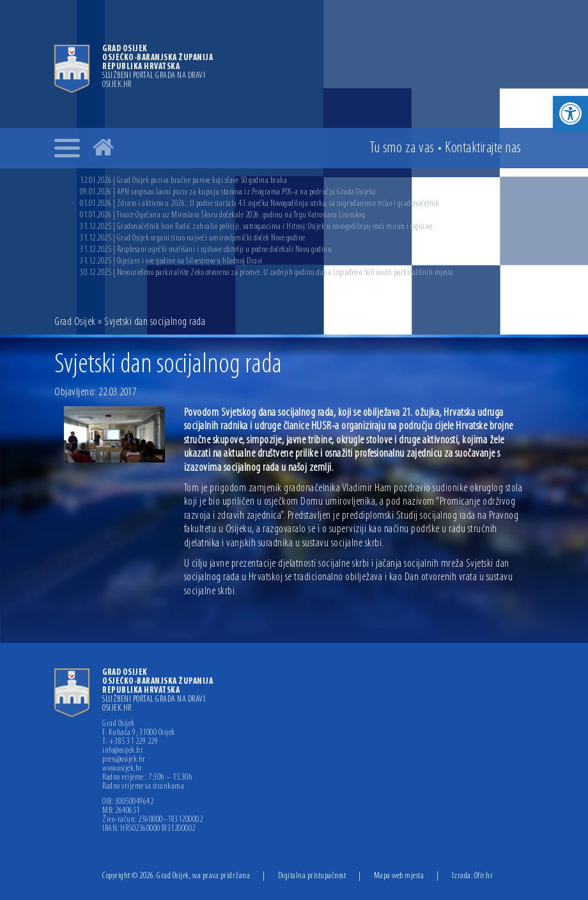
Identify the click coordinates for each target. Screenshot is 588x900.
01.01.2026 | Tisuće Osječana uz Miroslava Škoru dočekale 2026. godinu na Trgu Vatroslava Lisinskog (222, 215)
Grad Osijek (75, 322)
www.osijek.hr (122, 769)
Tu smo (402, 148)
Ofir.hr (484, 876)
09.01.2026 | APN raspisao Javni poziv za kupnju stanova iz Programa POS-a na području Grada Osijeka (228, 192)
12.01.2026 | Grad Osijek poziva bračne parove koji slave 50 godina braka (183, 181)
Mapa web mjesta (399, 876)
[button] (570, 114)
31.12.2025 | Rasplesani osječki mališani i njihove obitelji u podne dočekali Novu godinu (206, 250)
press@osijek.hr (124, 760)
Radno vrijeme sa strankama (143, 787)
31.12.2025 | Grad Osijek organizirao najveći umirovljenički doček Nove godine (193, 238)
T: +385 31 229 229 (130, 742)
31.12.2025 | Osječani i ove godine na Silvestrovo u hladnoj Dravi (171, 261)
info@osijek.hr (123, 751)
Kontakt (483, 148)
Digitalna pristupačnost (312, 876)
